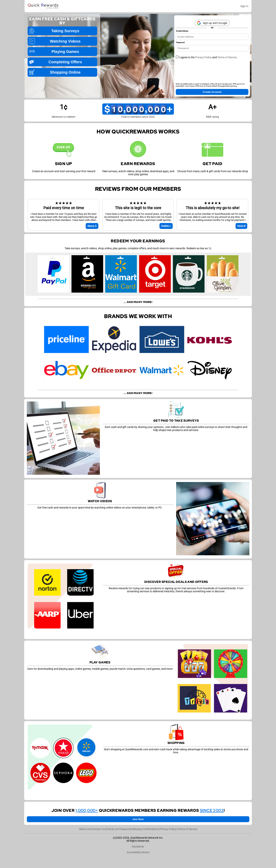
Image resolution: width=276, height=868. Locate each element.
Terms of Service (227, 57)
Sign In (244, 6)
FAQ (109, 829)
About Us (84, 829)
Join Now (138, 819)
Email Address (182, 31)
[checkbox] (177, 57)
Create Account (212, 92)
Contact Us (98, 829)
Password (180, 42)
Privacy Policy (203, 57)
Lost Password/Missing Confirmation (136, 829)
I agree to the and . (207, 57)
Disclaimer (138, 847)
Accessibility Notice (138, 852)
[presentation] (205, 72)
